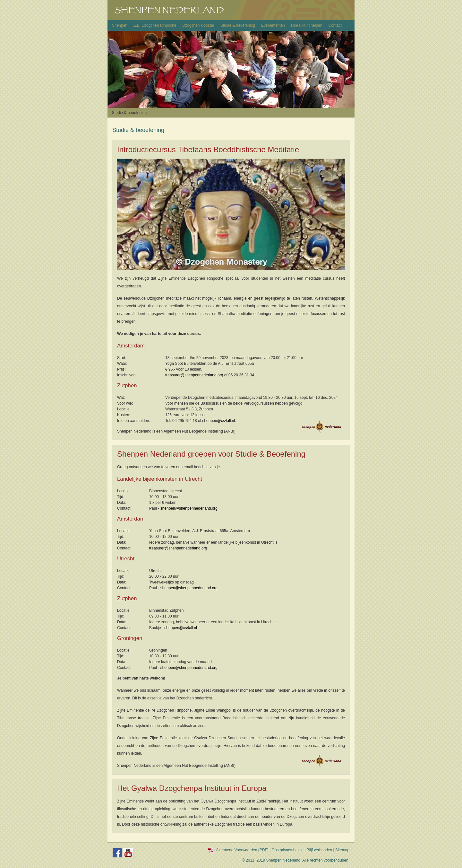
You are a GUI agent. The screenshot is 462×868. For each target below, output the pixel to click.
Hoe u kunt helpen (307, 25)
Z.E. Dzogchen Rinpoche (155, 25)
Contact (335, 25)
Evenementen (273, 25)
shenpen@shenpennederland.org (189, 508)
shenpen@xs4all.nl (218, 421)
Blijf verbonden (319, 850)
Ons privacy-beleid (288, 850)
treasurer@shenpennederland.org (194, 375)
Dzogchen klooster (198, 25)
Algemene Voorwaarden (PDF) (242, 850)
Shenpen (120, 25)
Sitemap (342, 850)
